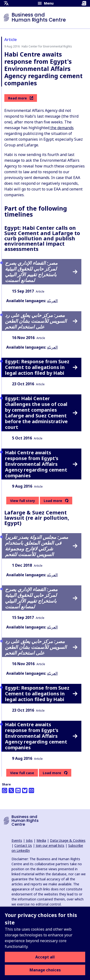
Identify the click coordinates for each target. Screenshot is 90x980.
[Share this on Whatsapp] (5, 790)
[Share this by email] (31, 790)
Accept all (45, 957)
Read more (21, 98)
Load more (53, 501)
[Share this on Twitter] (11, 790)
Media (41, 840)
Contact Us (23, 845)
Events (17, 840)
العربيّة (52, 301)
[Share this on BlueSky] (25, 790)
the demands (62, 128)
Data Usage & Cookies (68, 840)
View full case (22, 773)
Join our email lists (50, 845)
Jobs (29, 840)
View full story (23, 501)
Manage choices (45, 970)
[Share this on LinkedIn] (18, 790)
